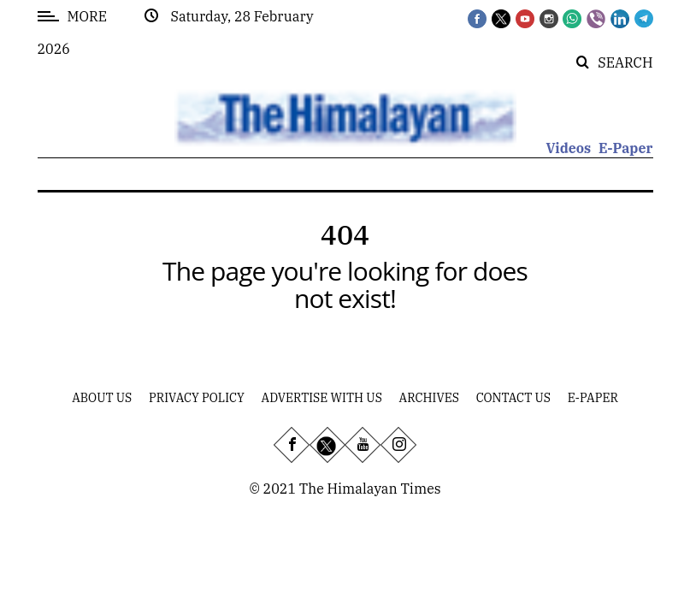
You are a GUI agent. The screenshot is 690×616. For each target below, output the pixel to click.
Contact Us (513, 398)
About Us (102, 398)
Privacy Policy (197, 398)
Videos (568, 148)
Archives (429, 398)
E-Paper (626, 148)
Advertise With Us (322, 398)
